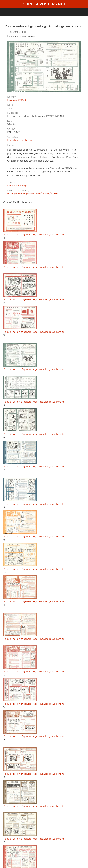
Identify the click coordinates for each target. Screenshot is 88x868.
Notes (11, 145)
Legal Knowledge (17, 186)
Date (10, 105)
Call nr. (11, 129)
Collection (13, 137)
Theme (11, 183)
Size (10, 121)
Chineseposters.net (44, 4)
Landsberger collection (20, 140)
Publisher (13, 113)
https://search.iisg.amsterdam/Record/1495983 (33, 194)
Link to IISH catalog (18, 191)
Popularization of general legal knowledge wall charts (34, 235)
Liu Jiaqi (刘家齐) (17, 100)
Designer (12, 97)
